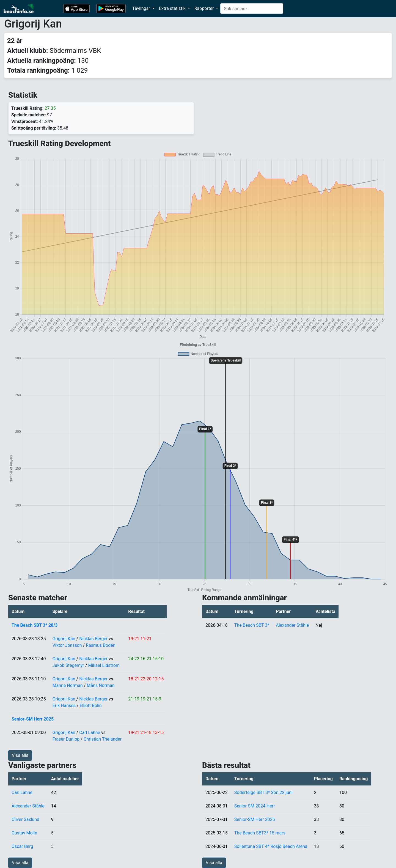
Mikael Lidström (104, 665)
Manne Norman (68, 685)
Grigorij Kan (64, 639)
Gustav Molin (24, 833)
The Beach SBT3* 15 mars (260, 833)
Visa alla (20, 755)
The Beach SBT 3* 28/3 (35, 625)
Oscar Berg (22, 846)
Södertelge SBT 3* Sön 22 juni (263, 792)
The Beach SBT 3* (252, 625)
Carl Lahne (90, 733)
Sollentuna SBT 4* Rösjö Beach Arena (271, 846)
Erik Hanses (64, 706)
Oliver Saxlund (25, 819)
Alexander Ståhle (292, 625)
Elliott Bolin (91, 706)
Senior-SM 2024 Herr (255, 806)
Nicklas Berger (93, 639)
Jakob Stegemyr (68, 665)
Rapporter (205, 8)
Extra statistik (173, 8)
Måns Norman (101, 685)
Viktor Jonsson (67, 645)
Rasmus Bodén (101, 645)
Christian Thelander (103, 739)
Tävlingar (142, 8)
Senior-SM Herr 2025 (33, 719)
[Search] (252, 9)
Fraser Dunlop (66, 739)
